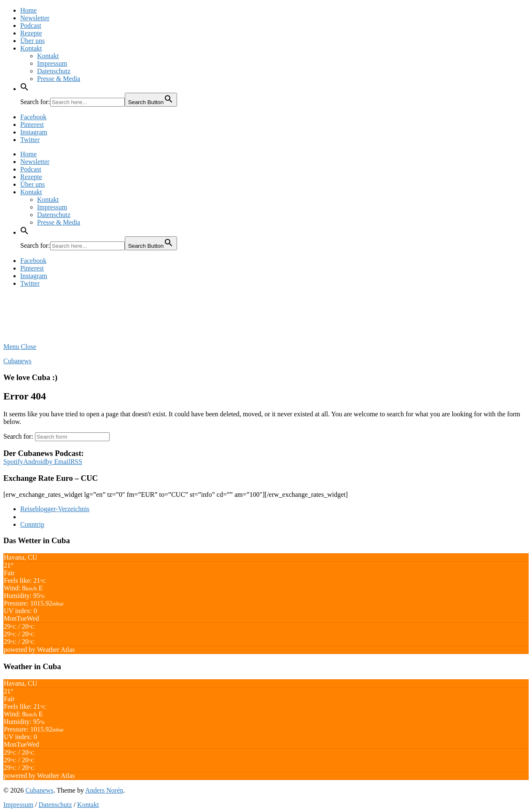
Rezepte (31, 33)
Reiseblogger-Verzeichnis (55, 509)
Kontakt (31, 48)
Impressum (52, 63)
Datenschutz (54, 71)
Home (28, 10)
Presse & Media (59, 79)
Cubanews (17, 361)
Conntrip (32, 524)
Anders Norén (104, 790)
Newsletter (35, 18)
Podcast (31, 25)
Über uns (32, 41)
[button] (24, 89)
